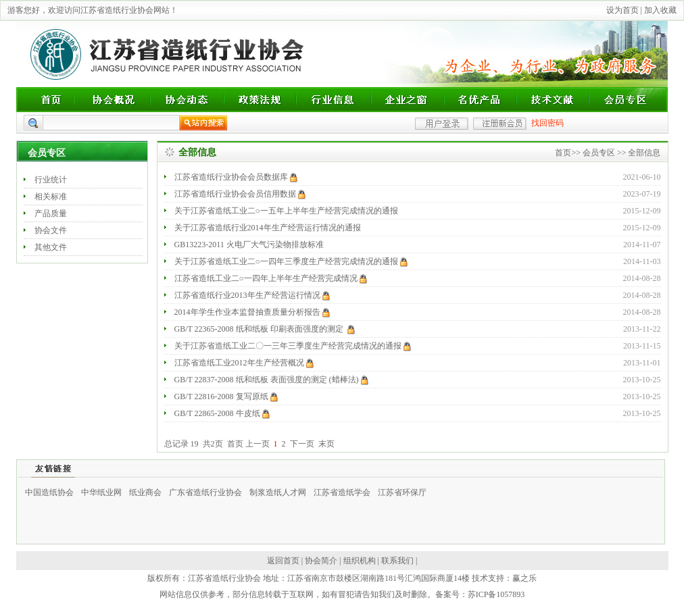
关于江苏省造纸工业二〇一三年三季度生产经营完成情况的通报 (293, 346)
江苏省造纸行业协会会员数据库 (236, 177)
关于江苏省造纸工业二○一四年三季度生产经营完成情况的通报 (291, 262)
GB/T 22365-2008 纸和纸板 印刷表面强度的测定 (265, 329)
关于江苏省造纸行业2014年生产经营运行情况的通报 (269, 228)
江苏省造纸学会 (342, 492)
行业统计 (51, 180)
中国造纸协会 (49, 492)
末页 (326, 444)
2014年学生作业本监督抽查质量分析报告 (252, 312)
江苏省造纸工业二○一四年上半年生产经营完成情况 (271, 279)
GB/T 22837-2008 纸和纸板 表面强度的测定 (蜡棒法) (271, 380)
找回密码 (547, 123)
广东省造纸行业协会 (205, 492)
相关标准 (51, 197)
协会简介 (321, 561)
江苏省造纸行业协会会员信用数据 (240, 194)
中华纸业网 (101, 492)
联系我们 (397, 561)
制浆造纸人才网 (278, 492)
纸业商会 (145, 492)
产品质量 (51, 213)
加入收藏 (660, 10)
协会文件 (51, 230)
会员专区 (599, 153)
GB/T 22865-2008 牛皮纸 (222, 414)
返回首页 (283, 561)
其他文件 (51, 247)
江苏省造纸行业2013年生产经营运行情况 (252, 296)
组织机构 (360, 561)
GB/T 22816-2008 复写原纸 (226, 397)
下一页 (302, 444)
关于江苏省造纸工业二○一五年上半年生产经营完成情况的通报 (287, 211)
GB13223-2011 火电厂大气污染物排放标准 (250, 245)
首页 (563, 153)
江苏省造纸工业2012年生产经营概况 (244, 363)
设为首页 (622, 10)
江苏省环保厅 (402, 492)
